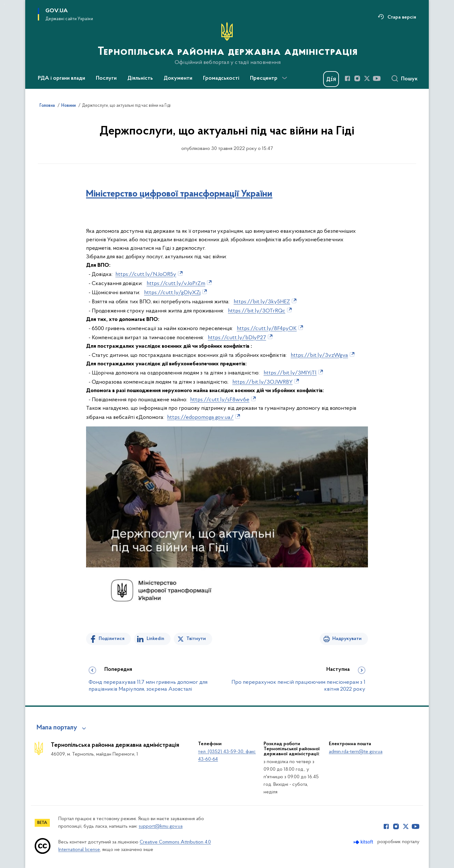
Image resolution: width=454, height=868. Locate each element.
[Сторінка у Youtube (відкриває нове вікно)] (377, 78)
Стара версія (402, 17)
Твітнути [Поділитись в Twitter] (196, 639)
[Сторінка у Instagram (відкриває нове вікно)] (357, 78)
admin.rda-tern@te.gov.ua (356, 752)
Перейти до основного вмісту (4, 4)
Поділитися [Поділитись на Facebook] (112, 639)
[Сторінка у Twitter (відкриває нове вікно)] (367, 78)
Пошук (409, 79)
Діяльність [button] (140, 78)
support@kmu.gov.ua (161, 826)
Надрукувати (347, 639)
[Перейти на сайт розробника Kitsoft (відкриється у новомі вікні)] (364, 842)
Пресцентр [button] (264, 78)
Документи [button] (178, 78)
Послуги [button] (106, 78)
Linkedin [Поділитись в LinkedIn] (155, 639)
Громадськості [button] (221, 78)
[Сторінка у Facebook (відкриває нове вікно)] (347, 78)
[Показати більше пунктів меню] (284, 78)
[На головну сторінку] (227, 44)
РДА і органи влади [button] (61, 78)
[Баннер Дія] (331, 79)
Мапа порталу (57, 728)
